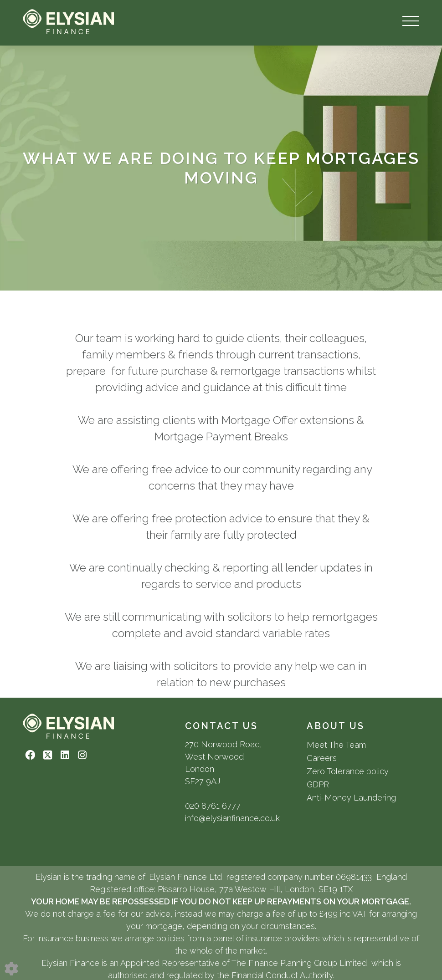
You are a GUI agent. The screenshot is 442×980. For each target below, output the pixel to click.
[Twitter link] (48, 755)
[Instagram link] (82, 755)
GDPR (318, 784)
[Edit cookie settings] (11, 968)
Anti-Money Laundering (351, 798)
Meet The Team (336, 745)
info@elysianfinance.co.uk (232, 818)
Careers (322, 758)
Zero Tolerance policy (348, 771)
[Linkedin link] (65, 755)
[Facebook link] (30, 755)
